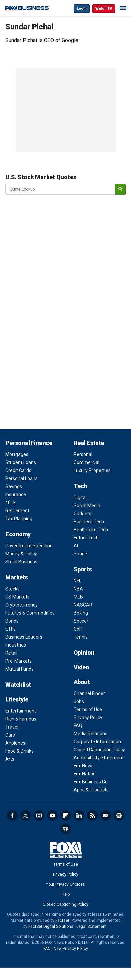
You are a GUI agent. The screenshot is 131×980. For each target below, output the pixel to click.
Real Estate (89, 443)
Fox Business (27, 8)
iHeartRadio (66, 829)
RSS (92, 815)
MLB (78, 597)
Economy (18, 534)
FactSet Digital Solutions (51, 927)
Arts (10, 759)
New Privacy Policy (71, 949)
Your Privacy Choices (65, 884)
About (82, 682)
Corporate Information (97, 742)
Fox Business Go (91, 782)
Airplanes (15, 743)
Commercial (86, 462)
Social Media (87, 506)
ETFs (10, 629)
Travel (12, 727)
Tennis (81, 637)
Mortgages (17, 454)
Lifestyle (17, 699)
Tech (80, 486)
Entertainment (21, 711)
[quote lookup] (60, 189)
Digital (80, 498)
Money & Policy (21, 554)
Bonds (12, 621)
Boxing (81, 613)
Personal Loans (21, 478)
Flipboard (66, 815)
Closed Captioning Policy (99, 750)
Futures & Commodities (30, 613)
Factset (62, 920)
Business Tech (89, 522)
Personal (83, 454)
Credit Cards (18, 470)
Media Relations (90, 734)
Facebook (12, 815)
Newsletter (106, 815)
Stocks (12, 589)
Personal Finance (29, 443)
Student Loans (21, 462)
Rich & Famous (21, 719)
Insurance (16, 495)
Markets (17, 577)
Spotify (119, 815)
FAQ (78, 726)
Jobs (79, 701)
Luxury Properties (92, 470)
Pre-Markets (18, 661)
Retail (11, 653)
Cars (10, 735)
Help (66, 894)
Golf (78, 629)
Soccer (81, 621)
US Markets (17, 597)
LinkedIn (79, 815)
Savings (14, 486)
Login (82, 9)
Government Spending (29, 546)
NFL (77, 581)
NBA (78, 589)
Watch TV (104, 9)
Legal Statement (91, 927)
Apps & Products (91, 790)
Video (81, 667)
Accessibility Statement (99, 758)
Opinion (84, 652)
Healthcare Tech (91, 530)
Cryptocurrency (21, 605)
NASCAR (83, 605)
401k (10, 503)
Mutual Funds (19, 669)
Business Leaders (24, 637)
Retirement (17, 511)
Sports (83, 569)
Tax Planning (19, 519)
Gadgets (82, 514)
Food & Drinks (19, 751)
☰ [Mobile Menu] (123, 8)
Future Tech (86, 538)
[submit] (120, 189)
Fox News (84, 766)
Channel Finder (89, 693)
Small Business (21, 562)
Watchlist (18, 685)
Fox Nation (85, 774)
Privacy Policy (88, 718)
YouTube (52, 815)
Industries (16, 645)
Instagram (39, 815)
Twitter (26, 815)
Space (80, 554)
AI (76, 546)
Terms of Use (88, 710)
